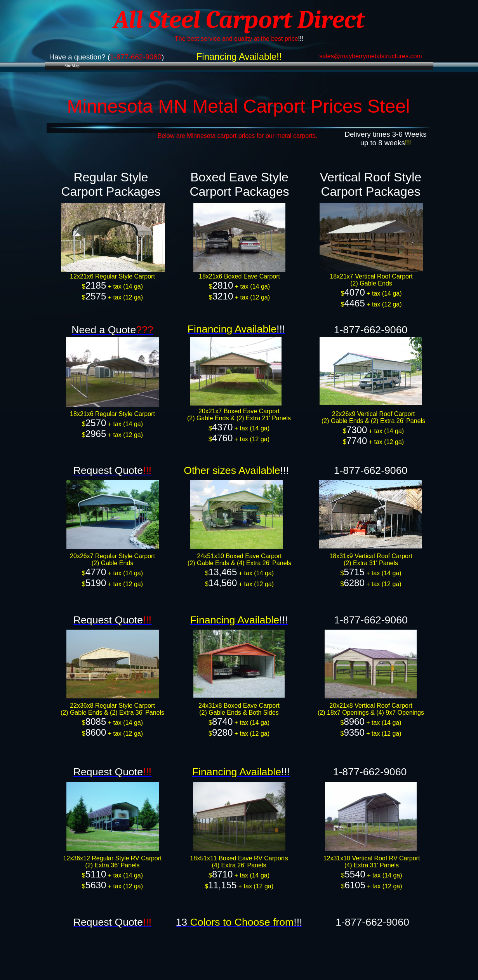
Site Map (72, 66)
